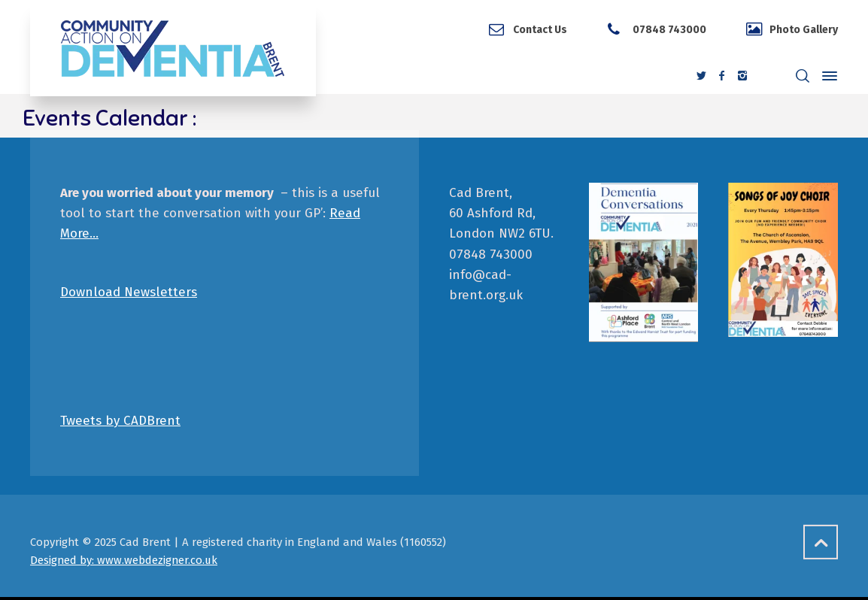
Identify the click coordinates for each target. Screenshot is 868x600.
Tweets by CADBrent (120, 421)
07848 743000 (668, 30)
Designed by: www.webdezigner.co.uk (124, 560)
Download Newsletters (129, 292)
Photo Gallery (804, 30)
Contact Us (540, 30)
